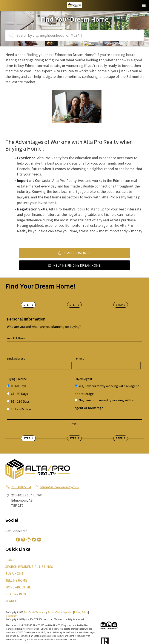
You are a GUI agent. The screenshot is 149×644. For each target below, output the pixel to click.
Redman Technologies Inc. (60, 612)
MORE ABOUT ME (18, 587)
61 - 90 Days (17, 394)
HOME (10, 560)
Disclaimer (11, 616)
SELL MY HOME (16, 580)
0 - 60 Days (17, 386)
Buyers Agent (83, 379)
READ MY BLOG (16, 594)
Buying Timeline (17, 379)
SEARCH (11, 601)
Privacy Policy (81, 612)
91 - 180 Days (18, 401)
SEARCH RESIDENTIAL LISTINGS (29, 567)
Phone (80, 358)
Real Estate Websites (34, 612)
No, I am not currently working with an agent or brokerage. (105, 401)
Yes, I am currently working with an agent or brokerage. (107, 387)
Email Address (16, 358)
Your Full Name (16, 338)
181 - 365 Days (19, 409)
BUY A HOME (15, 573)
